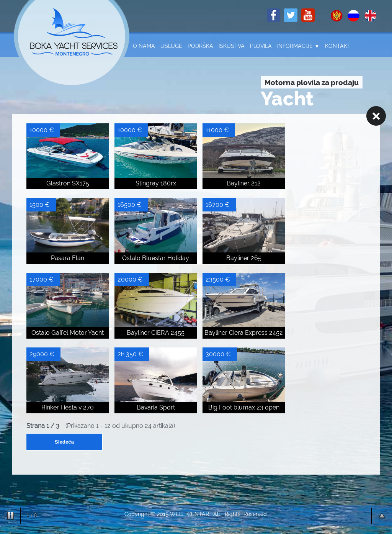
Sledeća (64, 442)
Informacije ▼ (298, 46)
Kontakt (338, 46)
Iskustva (232, 46)
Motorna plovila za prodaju (312, 82)
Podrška (200, 46)
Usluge (171, 46)
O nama (144, 46)
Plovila (261, 46)
